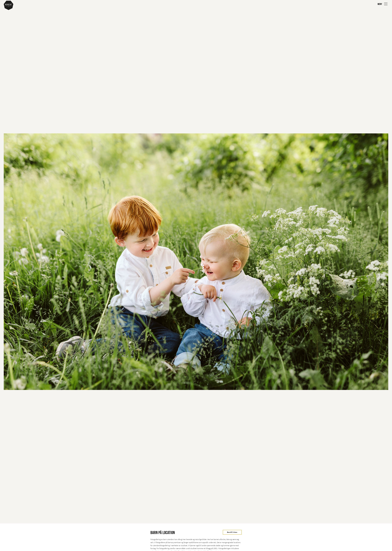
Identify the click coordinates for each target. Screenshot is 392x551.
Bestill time (232, 532)
